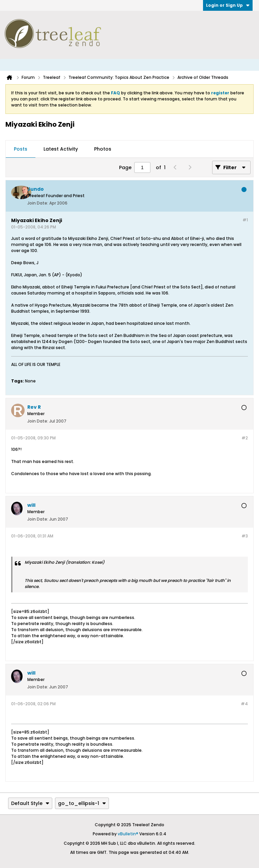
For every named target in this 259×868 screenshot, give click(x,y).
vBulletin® (128, 834)
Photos (103, 149)
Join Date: (38, 203)
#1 (245, 220)
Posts (21, 149)
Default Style (30, 803)
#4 (244, 704)
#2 (245, 438)
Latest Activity (61, 149)
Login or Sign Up (228, 5)
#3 (245, 536)
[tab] (21, 149)
